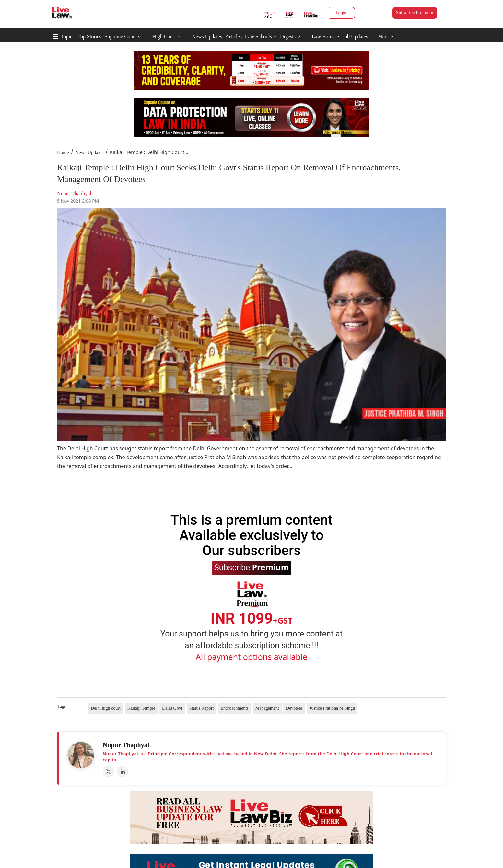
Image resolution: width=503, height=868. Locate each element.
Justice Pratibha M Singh (332, 708)
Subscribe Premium (415, 13)
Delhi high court (106, 708)
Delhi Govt (172, 708)
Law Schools (261, 36)
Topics (67, 36)
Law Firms (326, 36)
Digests (288, 36)
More (386, 37)
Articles (234, 36)
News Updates (207, 36)
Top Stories (89, 36)
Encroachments (234, 708)
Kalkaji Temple (141, 708)
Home (63, 152)
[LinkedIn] (123, 771)
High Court (164, 36)
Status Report (202, 708)
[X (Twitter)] (108, 771)
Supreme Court (120, 36)
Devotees (294, 708)
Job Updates (355, 36)
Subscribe (251, 567)
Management (267, 708)
